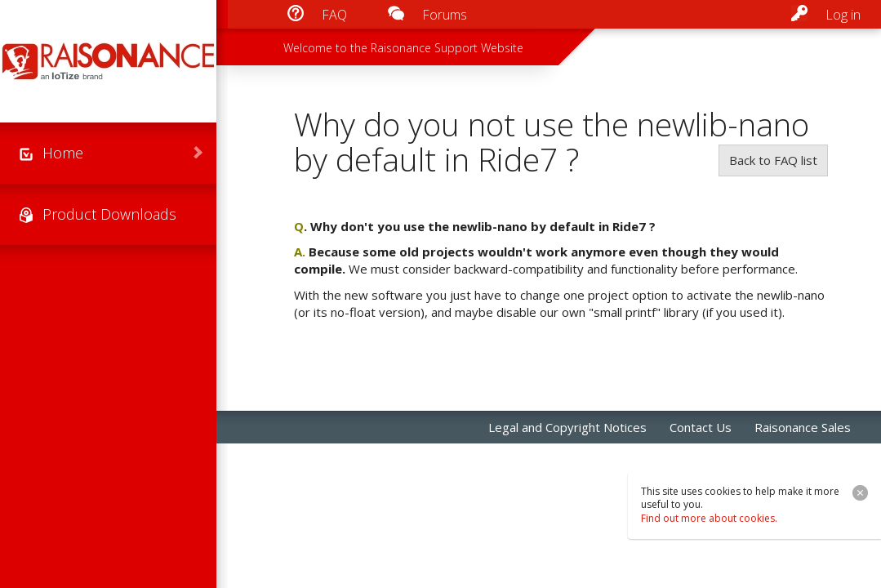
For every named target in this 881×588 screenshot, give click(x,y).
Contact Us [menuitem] (701, 427)
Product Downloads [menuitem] (109, 214)
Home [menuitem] (63, 153)
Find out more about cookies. (709, 518)
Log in (843, 15)
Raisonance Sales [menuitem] (803, 427)
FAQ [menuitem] (334, 15)
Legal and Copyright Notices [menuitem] (567, 427)
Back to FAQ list (773, 160)
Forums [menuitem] (445, 15)
